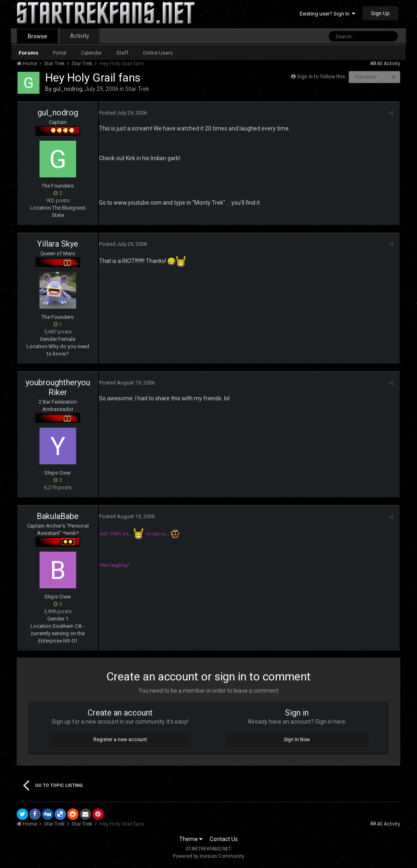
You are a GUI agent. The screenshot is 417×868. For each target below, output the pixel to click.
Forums (29, 53)
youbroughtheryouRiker (58, 387)
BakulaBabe (58, 516)
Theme (191, 839)
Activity (80, 36)
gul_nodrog (68, 89)
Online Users (158, 53)
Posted (123, 113)
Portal (60, 53)
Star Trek (137, 89)
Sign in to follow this (321, 76)
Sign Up (380, 13)
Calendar (91, 53)
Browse (37, 36)
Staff (122, 53)
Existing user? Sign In (327, 14)
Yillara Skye (58, 244)
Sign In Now (297, 740)
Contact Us (224, 839)
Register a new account (120, 740)
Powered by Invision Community (208, 856)
